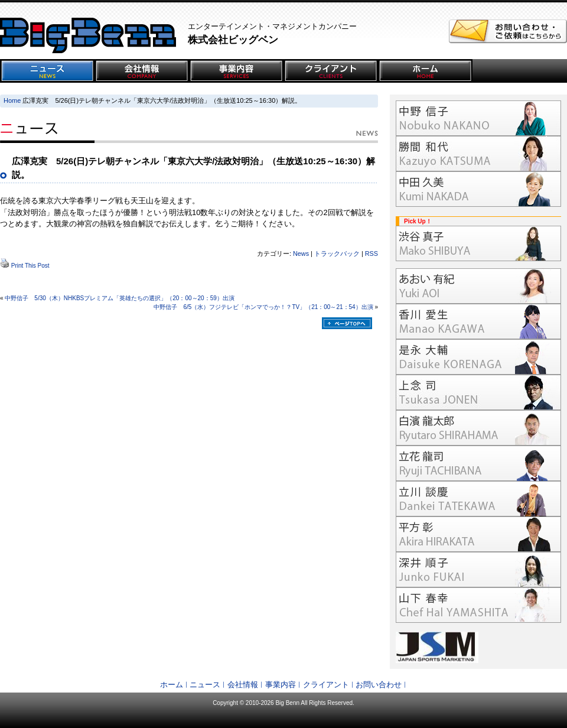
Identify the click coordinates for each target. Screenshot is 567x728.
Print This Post (30, 266)
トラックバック (337, 253)
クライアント (326, 685)
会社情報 (243, 685)
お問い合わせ (379, 685)
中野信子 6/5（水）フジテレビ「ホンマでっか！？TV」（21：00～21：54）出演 (263, 307)
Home (12, 100)
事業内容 (281, 685)
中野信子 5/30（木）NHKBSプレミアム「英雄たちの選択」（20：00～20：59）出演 (119, 298)
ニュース (205, 685)
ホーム (172, 685)
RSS (372, 253)
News (301, 253)
